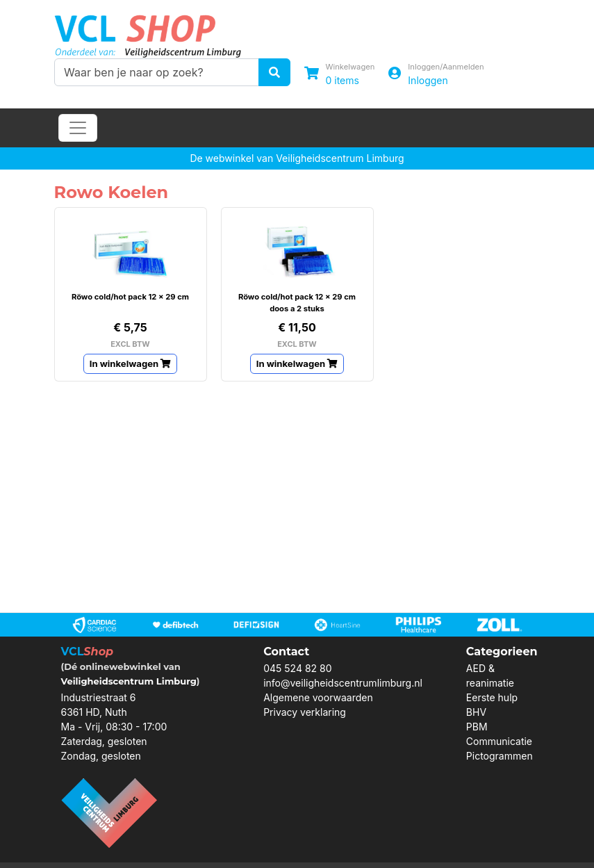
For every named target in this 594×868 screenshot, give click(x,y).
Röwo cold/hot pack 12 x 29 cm (130, 297)
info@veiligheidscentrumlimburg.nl (343, 683)
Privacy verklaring (305, 712)
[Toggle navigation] (78, 128)
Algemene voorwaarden (318, 697)
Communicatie (499, 741)
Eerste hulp (492, 697)
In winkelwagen (131, 363)
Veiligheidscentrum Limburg (129, 681)
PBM (477, 727)
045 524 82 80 (297, 668)
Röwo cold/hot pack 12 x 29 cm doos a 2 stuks (297, 303)
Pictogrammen (500, 756)
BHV (476, 712)
